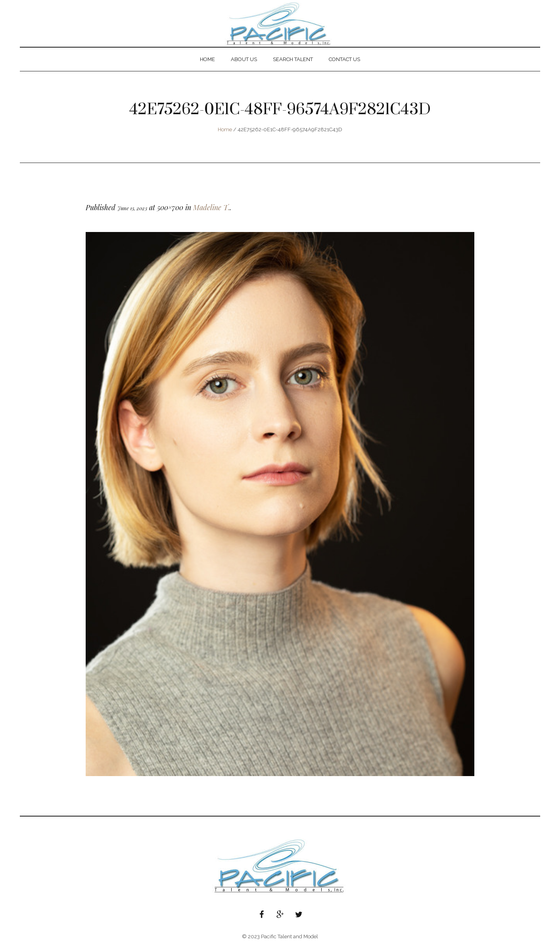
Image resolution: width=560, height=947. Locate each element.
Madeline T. (211, 207)
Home (225, 129)
